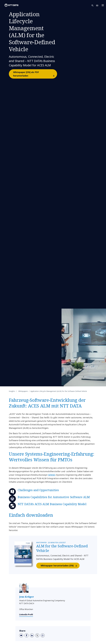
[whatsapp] (43, 635)
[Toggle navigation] (103, 5)
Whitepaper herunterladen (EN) (60, 565)
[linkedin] (32, 635)
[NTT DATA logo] (10, 5)
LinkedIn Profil (26, 615)
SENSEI (52, 475)
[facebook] (27, 635)
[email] (21, 635)
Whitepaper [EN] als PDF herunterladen (35, 75)
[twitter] (37, 635)
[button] (94, 5)
